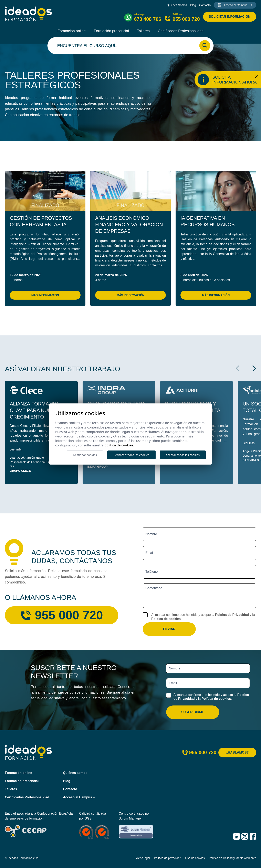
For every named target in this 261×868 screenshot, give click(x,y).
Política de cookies (166, 619)
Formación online (72, 31)
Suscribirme (193, 712)
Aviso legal (143, 858)
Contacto (205, 5)
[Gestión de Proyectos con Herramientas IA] (45, 191)
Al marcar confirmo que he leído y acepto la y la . (203, 617)
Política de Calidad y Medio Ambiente (232, 858)
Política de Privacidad (232, 615)
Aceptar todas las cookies (183, 455)
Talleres (143, 31)
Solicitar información (230, 17)
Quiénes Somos (177, 5)
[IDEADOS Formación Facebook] (253, 836)
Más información (45, 295)
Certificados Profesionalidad (181, 31)
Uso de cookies (195, 858)
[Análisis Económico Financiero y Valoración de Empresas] (131, 191)
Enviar (169, 629)
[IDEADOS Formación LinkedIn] (237, 836)
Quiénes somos (75, 773)
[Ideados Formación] (28, 14)
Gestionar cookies (85, 455)
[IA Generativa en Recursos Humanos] (216, 191)
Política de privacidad (168, 858)
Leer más (16, 449)
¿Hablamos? (237, 752)
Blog (193, 5)
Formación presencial (111, 31)
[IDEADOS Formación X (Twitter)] (245, 836)
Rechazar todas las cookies (131, 455)
